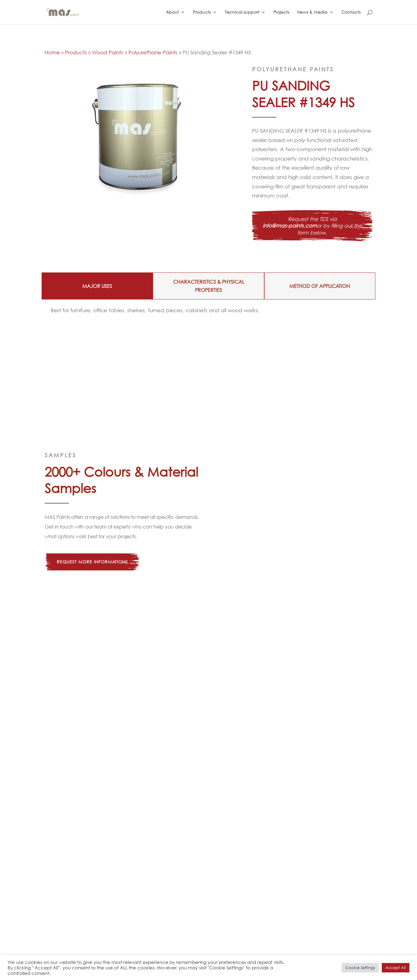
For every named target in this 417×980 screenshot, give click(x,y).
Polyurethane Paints (153, 52)
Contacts (351, 12)
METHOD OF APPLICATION (320, 286)
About (172, 12)
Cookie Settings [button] (360, 968)
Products (202, 12)
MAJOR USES (97, 286)
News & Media (312, 12)
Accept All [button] (396, 968)
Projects (281, 12)
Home (52, 52)
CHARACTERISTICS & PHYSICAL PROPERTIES (209, 286)
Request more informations (92, 562)
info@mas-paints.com (290, 226)
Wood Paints (108, 52)
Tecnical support (242, 12)
